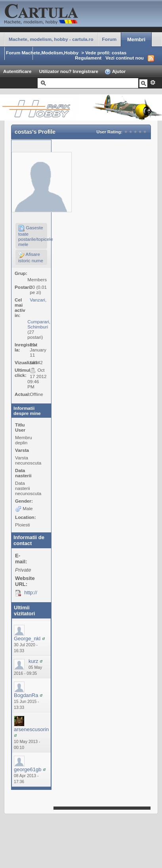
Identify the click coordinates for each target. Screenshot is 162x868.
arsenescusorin (31, 729)
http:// (31, 592)
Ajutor (115, 72)
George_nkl (27, 639)
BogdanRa (26, 695)
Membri (136, 39)
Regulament (88, 58)
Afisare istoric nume (31, 257)
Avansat (153, 83)
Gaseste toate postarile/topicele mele (33, 236)
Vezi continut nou (125, 58)
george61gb (28, 769)
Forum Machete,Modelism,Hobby (42, 53)
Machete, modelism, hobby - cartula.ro (51, 39)
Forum (109, 39)
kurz (33, 661)
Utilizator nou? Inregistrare (69, 71)
